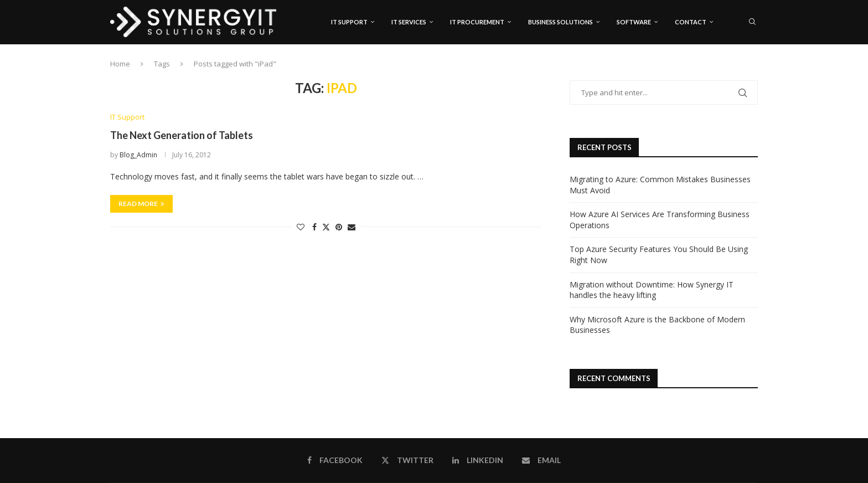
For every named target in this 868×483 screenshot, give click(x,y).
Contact (691, 22)
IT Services (409, 22)
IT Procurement (477, 22)
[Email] (755, 69)
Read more (141, 204)
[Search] (752, 22)
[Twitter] (731, 69)
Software (634, 22)
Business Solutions (560, 22)
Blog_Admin (138, 155)
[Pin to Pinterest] (339, 227)
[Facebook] (720, 69)
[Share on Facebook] (314, 227)
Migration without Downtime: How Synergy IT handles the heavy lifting (652, 290)
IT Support (349, 22)
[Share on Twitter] (326, 227)
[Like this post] (301, 227)
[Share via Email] (352, 227)
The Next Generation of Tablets (182, 136)
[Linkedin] (743, 69)
